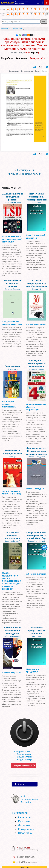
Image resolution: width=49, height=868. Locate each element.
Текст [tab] (37, 71)
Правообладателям (26, 857)
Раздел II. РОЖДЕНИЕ (36, 489)
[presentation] (44, 71)
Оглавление (14, 71)
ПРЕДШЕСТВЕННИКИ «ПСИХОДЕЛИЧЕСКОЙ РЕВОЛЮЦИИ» (12, 239)
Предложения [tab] (27, 71)
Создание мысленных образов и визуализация (36, 407)
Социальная (17, 29)
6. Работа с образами (12, 673)
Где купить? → (38, 58)
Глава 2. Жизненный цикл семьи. (36, 236)
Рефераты (24, 817)
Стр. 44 (44, 71)
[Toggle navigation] (38, 2)
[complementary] (24, 849)
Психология (20, 813)
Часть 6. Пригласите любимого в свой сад (12, 492)
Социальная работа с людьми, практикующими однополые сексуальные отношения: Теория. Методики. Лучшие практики (24, 44)
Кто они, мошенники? (36, 324)
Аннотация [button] (21, 58)
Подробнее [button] (7, 58)
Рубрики (20, 784)
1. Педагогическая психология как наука (12, 323)
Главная (5, 29)
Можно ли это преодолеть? (32, 670)
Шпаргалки (25, 833)
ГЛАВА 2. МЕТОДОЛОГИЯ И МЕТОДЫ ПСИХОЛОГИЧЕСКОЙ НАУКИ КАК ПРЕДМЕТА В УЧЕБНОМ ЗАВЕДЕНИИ (12, 581)
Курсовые (24, 821)
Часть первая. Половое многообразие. (9, 404)
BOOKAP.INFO (7, 2)
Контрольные (27, 829)
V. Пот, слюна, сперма (36, 574)
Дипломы (24, 825)
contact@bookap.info (26, 862)
